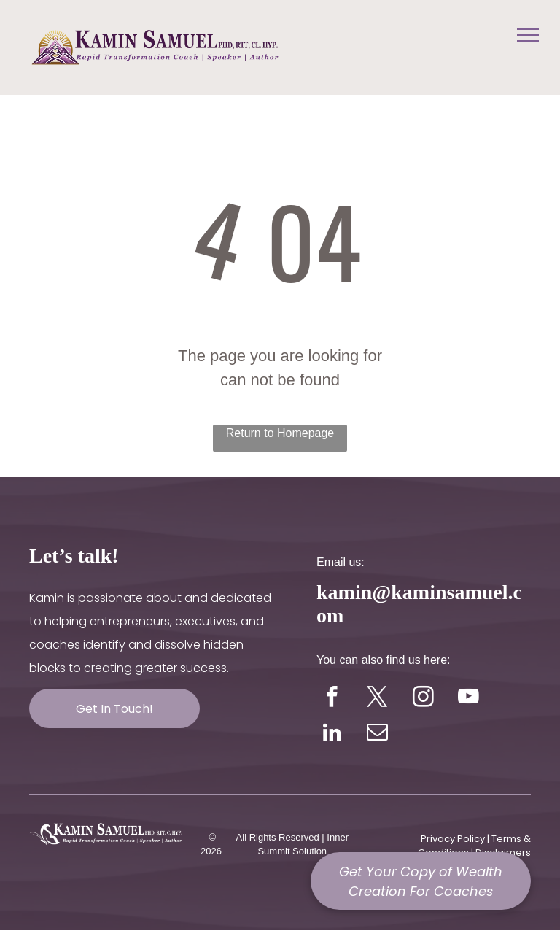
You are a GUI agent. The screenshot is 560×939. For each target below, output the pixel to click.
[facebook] (332, 699)
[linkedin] (332, 734)
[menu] (528, 35)
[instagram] (423, 699)
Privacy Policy (453, 839)
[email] (377, 734)
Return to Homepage (280, 433)
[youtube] (468, 699)
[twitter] (377, 699)
